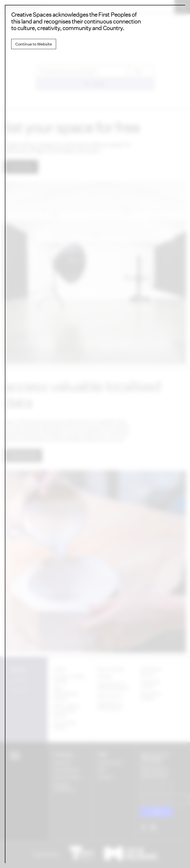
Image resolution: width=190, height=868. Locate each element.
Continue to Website (34, 44)
